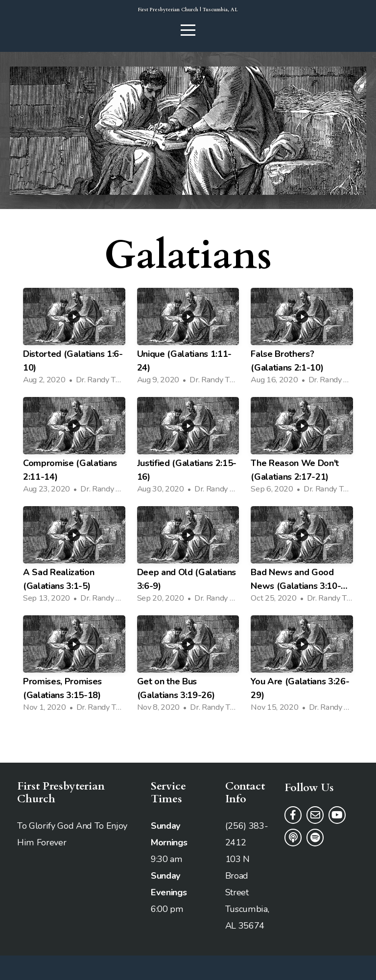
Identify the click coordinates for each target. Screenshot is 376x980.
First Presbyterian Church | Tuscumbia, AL (188, 22)
